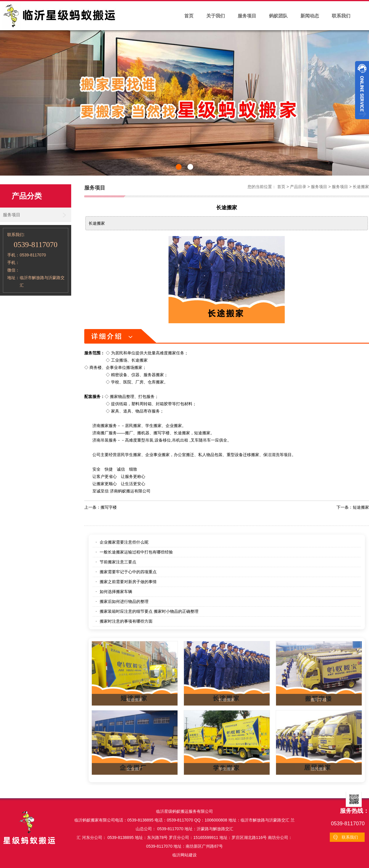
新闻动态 (310, 16)
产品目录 (298, 187)
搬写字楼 (109, 507)
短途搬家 (361, 507)
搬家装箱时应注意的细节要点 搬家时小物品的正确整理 (149, 611)
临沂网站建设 (184, 855)
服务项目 (247, 16)
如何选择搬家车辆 (116, 592)
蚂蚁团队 (278, 16)
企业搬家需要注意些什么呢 (124, 542)
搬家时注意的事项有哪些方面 (126, 621)
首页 (189, 16)
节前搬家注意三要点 (118, 562)
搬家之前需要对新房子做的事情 (128, 582)
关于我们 (216, 16)
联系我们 (341, 16)
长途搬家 (361, 187)
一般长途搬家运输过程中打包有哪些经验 (136, 552)
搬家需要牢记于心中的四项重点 (128, 572)
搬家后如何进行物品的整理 (124, 601)
